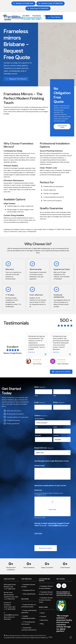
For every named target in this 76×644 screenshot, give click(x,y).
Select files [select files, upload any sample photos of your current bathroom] (52, 510)
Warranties (44, 620)
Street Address (40, 419)
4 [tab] (51, 367)
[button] (16, 79)
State (55, 427)
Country (56, 435)
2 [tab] (47, 367)
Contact (47, 16)
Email (40, 402)
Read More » (32, 352)
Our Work (26, 16)
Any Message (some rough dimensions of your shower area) (52, 463)
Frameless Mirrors (29, 590)
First (36, 396)
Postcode (38, 435)
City (36, 427)
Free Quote (37, 16)
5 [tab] (52, 367)
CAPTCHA (38, 534)
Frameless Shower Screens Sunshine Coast (46, 600)
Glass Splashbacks (29, 594)
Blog (42, 624)
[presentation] (48, 539)
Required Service (44, 448)
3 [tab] (49, 367)
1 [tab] (45, 367)
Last (55, 396)
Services (16, 16)
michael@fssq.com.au (40, 495)
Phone (59, 402)
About (6, 16)
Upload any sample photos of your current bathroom (50, 488)
